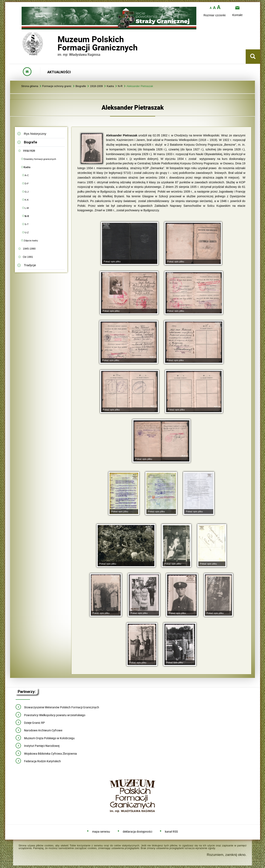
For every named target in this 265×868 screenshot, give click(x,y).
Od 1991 (28, 257)
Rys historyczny (35, 134)
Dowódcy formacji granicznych (40, 159)
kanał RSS (171, 832)
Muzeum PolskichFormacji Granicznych (58, 43)
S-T (27, 224)
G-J (27, 192)
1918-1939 (96, 86)
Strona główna (30, 86)
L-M (27, 208)
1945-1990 (29, 249)
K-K (27, 200)
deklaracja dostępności (137, 832)
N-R (120, 86)
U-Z (27, 232)
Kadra (110, 86)
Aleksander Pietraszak (140, 86)
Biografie (81, 86)
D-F (27, 183)
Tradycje (30, 265)
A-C (27, 175)
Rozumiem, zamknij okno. (227, 855)
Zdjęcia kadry (31, 240)
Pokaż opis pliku (112, 262)
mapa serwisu (101, 832)
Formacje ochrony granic (57, 86)
